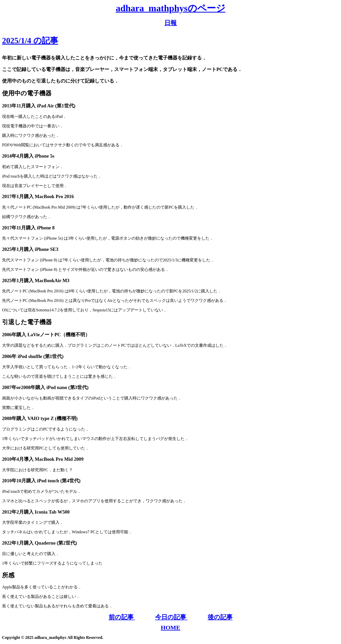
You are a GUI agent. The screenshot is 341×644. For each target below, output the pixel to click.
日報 (170, 23)
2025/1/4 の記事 (30, 40)
